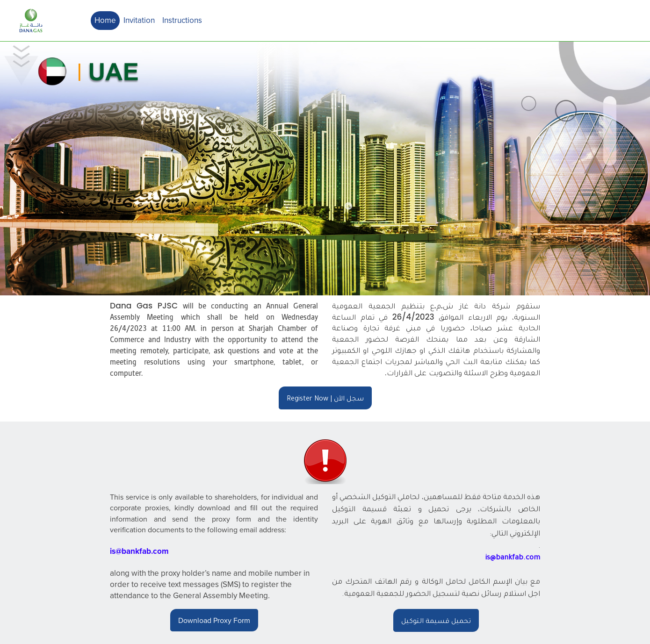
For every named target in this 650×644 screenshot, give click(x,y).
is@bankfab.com (139, 551)
